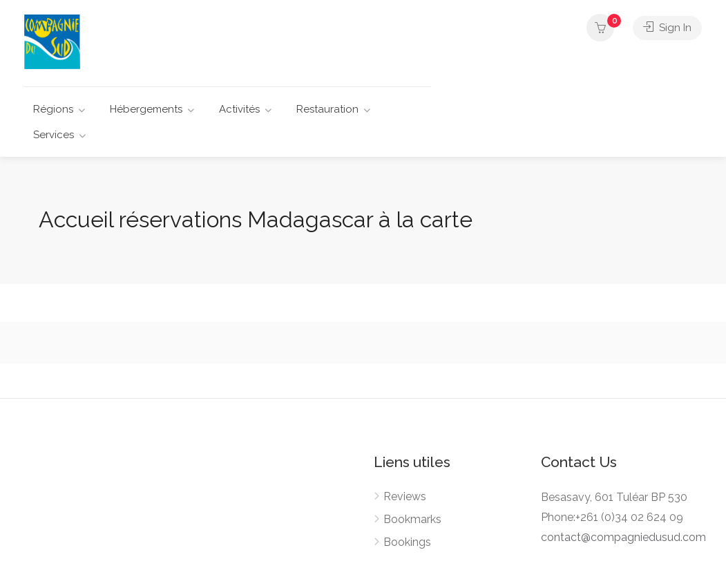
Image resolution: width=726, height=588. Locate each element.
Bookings (407, 542)
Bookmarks (412, 519)
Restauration (327, 109)
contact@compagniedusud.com (623, 537)
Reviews (405, 496)
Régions (53, 109)
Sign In (667, 28)
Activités (239, 109)
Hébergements (146, 109)
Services (54, 135)
